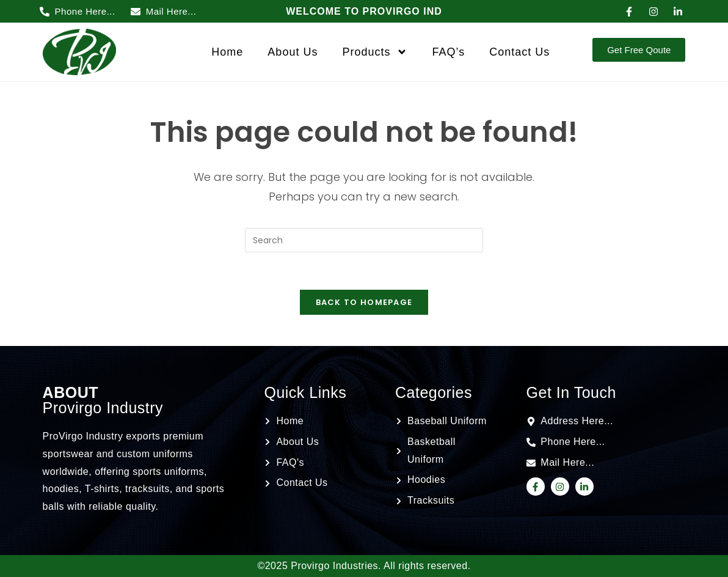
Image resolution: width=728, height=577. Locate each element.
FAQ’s (448, 52)
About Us (293, 52)
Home (227, 52)
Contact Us (519, 52)
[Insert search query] (364, 240)
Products (375, 52)
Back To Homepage (364, 302)
